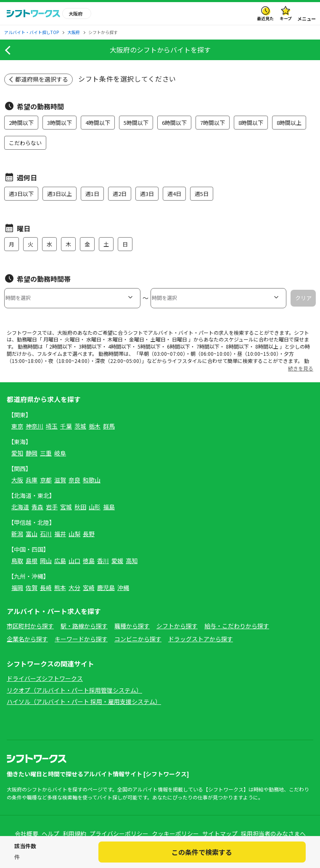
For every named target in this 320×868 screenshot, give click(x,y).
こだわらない (25, 143)
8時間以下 (251, 123)
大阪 (17, 480)
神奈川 (34, 426)
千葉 (66, 426)
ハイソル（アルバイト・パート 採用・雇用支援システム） (84, 701)
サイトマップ (220, 834)
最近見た (265, 18)
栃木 (95, 426)
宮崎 (89, 587)
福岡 (17, 587)
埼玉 (52, 426)
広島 (60, 561)
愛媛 (117, 561)
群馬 (109, 426)
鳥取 (17, 561)
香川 (103, 561)
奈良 (74, 480)
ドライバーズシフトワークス (45, 678)
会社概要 (26, 834)
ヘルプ (50, 834)
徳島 (89, 561)
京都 (46, 480)
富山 (32, 534)
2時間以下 (21, 123)
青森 (37, 507)
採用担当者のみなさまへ (273, 834)
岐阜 (60, 453)
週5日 (202, 194)
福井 (60, 534)
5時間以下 (136, 123)
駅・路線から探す (84, 626)
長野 (89, 534)
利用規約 (74, 834)
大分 (74, 587)
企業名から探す (27, 639)
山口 (74, 561)
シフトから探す (177, 626)
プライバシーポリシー (119, 834)
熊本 (60, 587)
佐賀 (32, 587)
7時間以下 (213, 123)
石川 (46, 534)
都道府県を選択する (42, 79)
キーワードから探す (81, 639)
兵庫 (32, 480)
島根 (32, 561)
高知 (132, 561)
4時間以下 (98, 123)
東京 (17, 426)
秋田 (80, 507)
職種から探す (132, 626)
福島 (109, 507)
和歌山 (92, 480)
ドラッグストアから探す (201, 639)
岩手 (52, 507)
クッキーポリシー (175, 834)
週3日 (147, 194)
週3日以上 (60, 194)
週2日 (120, 194)
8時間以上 (289, 123)
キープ (286, 18)
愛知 (17, 453)
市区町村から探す (30, 626)
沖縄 (123, 587)
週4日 (174, 194)
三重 (46, 453)
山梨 (74, 534)
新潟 (17, 534)
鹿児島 (106, 587)
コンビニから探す (138, 639)
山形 (95, 507)
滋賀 (60, 480)
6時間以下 (174, 123)
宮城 (66, 507)
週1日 (92, 194)
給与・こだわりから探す (237, 626)
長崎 (46, 587)
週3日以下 (21, 194)
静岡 (32, 453)
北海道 (20, 507)
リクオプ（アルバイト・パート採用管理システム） (74, 690)
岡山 (46, 561)
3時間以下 (60, 123)
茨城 (80, 426)
